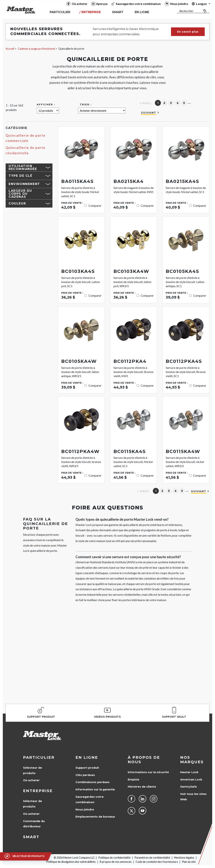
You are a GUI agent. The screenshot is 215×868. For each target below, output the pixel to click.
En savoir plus (188, 32)
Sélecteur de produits (32, 770)
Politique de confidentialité (114, 858)
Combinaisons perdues (93, 782)
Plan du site (189, 862)
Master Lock (189, 772)
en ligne (87, 757)
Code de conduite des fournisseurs (157, 862)
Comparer (95, 206)
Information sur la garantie (95, 789)
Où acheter (31, 780)
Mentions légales (184, 858)
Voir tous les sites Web (193, 797)
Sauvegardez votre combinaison (90, 799)
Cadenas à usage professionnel (36, 49)
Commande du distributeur (34, 824)
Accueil (10, 49)
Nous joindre (85, 810)
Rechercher (186, 11)
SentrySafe (188, 787)
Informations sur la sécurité (148, 772)
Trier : (86, 104)
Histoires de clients (142, 787)
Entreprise (38, 791)
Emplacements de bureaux (95, 817)
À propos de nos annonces (116, 862)
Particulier (39, 757)
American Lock (191, 780)
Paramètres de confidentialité (152, 858)
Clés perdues (85, 775)
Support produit (87, 768)
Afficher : (46, 104)
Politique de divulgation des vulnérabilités (71, 862)
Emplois (134, 780)
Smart (31, 837)
